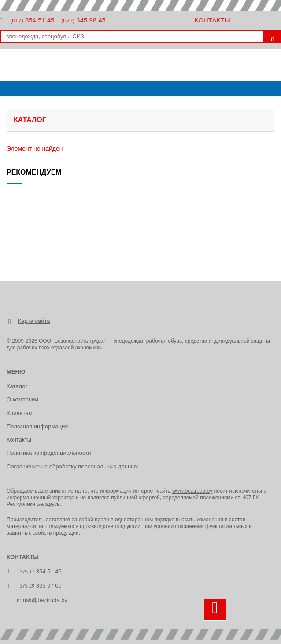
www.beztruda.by (192, 491)
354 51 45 (32, 20)
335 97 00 (39, 586)
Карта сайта (34, 321)
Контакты (213, 20)
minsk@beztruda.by (42, 600)
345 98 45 (83, 20)
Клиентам (20, 413)
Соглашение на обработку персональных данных (72, 466)
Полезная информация (37, 426)
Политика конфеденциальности (49, 453)
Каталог (17, 386)
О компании (22, 399)
